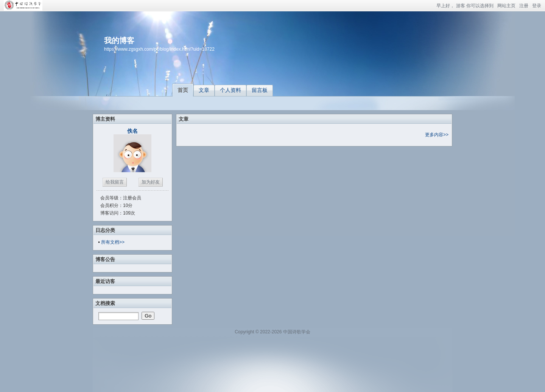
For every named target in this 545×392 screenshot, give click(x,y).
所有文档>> (113, 242)
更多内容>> (437, 135)
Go (148, 316)
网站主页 (506, 6)
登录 (537, 6)
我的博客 (119, 40)
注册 (524, 6)
